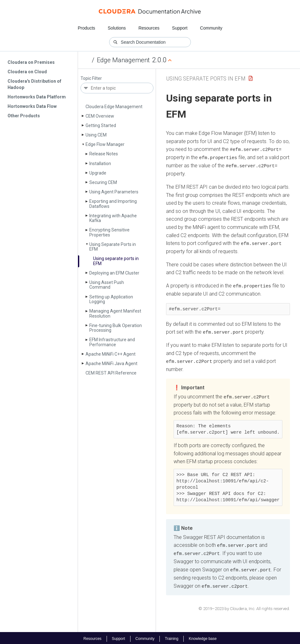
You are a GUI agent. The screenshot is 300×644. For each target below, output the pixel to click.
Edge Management (123, 60)
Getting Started (101, 125)
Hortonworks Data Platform (37, 97)
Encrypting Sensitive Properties (109, 232)
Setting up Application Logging (111, 299)
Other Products (24, 116)
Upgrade (98, 173)
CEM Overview (100, 116)
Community (211, 28)
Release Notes (104, 154)
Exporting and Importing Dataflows (113, 204)
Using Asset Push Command (107, 285)
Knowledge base (203, 637)
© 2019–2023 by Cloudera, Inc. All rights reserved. (244, 607)
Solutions (117, 28)
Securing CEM (103, 182)
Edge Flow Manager (105, 144)
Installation (100, 164)
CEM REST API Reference (111, 373)
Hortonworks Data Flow (32, 106)
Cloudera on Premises (31, 62)
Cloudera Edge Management (114, 107)
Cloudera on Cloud (27, 72)
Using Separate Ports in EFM (113, 247)
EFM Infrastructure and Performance (112, 342)
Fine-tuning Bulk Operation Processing (116, 328)
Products (86, 28)
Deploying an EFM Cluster (114, 273)
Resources (149, 28)
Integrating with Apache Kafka (113, 218)
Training (172, 637)
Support (180, 28)
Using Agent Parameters (114, 192)
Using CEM (96, 135)
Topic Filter (91, 78)
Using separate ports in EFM (116, 261)
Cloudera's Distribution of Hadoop (34, 84)
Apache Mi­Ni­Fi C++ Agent (111, 354)
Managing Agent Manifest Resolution (115, 313)
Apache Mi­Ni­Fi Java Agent (111, 364)
